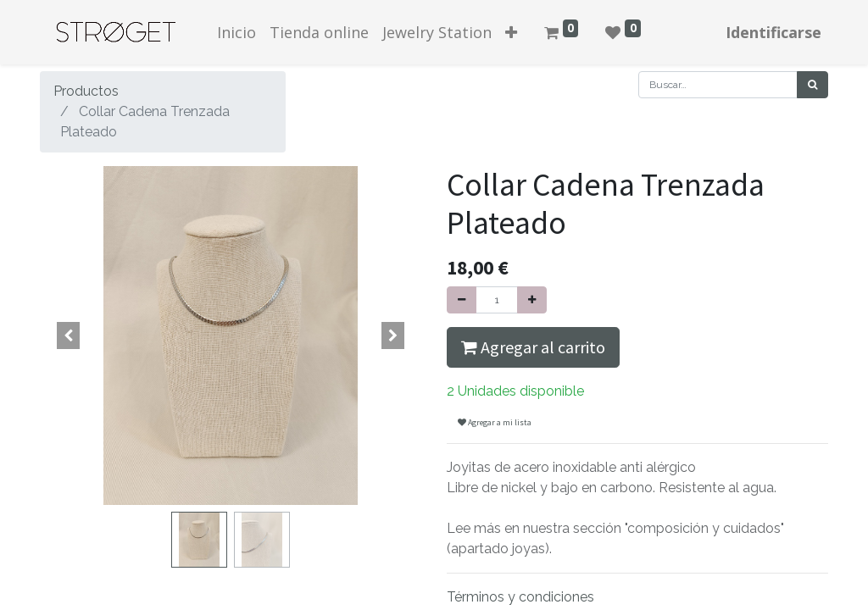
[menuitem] (236, 33)
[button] (511, 33)
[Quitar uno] (462, 300)
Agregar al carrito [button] (533, 347)
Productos (86, 91)
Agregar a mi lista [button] (495, 422)
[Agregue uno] (532, 300)
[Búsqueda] (812, 85)
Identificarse (773, 32)
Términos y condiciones (520, 597)
